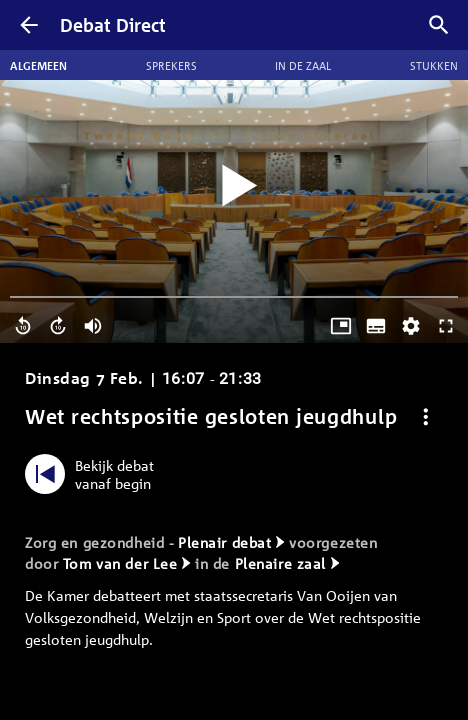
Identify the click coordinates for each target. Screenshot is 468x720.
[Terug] (29, 25)
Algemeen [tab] (38, 65)
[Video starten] (234, 186)
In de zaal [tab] (303, 65)
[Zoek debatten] (439, 25)
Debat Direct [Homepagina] (113, 25)
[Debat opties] (426, 416)
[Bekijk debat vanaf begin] (94, 474)
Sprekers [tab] (171, 65)
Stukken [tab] (434, 65)
